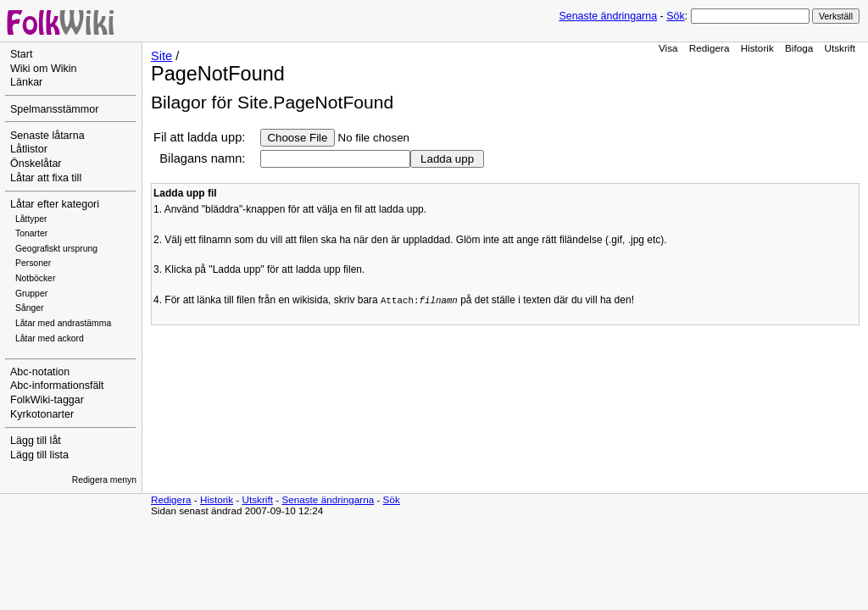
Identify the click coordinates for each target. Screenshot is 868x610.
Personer (33, 263)
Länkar (26, 82)
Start (21, 54)
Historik (757, 48)
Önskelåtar (36, 164)
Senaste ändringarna (608, 16)
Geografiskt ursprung (56, 249)
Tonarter (31, 233)
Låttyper (31, 219)
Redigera (709, 48)
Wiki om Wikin (44, 69)
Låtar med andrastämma (63, 323)
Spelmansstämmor (54, 109)
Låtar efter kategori (55, 204)
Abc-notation (40, 372)
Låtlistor (29, 149)
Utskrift (840, 48)
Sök (675, 16)
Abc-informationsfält (57, 385)
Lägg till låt (36, 441)
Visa (668, 48)
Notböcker (35, 278)
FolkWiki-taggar (47, 400)
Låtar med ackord (50, 338)
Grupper (31, 294)
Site (161, 56)
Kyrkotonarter (42, 414)
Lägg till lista (39, 455)
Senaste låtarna (47, 136)
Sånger (30, 308)
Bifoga (799, 48)
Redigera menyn (104, 480)
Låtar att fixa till (46, 178)
